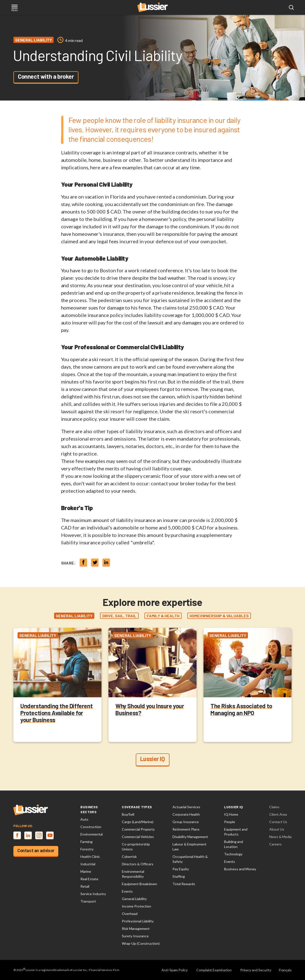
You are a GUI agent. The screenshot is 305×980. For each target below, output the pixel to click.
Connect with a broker (46, 77)
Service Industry (93, 894)
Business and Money (240, 869)
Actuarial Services (186, 807)
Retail (85, 886)
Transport (88, 901)
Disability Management (190, 837)
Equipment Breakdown (139, 884)
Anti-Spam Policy (175, 970)
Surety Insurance (135, 936)
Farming (86, 842)
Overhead (130, 914)
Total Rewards (184, 884)
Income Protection (136, 906)
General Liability (134, 899)
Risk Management (136, 928)
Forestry (87, 849)
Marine (86, 871)
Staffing (179, 876)
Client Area (278, 814)
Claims (274, 807)
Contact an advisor (36, 850)
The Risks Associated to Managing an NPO (241, 710)
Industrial (88, 864)
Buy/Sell (128, 814)
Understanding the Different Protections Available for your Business (56, 713)
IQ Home (231, 814)
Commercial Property (138, 829)
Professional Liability (138, 921)
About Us (277, 829)
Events (127, 891)
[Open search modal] (291, 8)
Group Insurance (186, 822)
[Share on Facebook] (83, 562)
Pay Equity (181, 869)
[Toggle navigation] (14, 8)
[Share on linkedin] (106, 562)
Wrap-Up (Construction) (141, 943)
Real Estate (89, 879)
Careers (275, 844)
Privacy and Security (256, 970)
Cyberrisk (129, 857)
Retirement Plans (186, 829)
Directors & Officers (138, 864)
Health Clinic (90, 857)
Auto (84, 819)
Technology (233, 854)
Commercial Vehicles (138, 837)
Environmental (92, 834)
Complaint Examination (214, 970)
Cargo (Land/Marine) (138, 822)
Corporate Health (186, 814)
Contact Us (278, 822)
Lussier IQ (153, 759)
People (230, 822)
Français (285, 970)
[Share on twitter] (95, 562)
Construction (91, 827)
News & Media (280, 837)
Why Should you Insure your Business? (150, 710)
